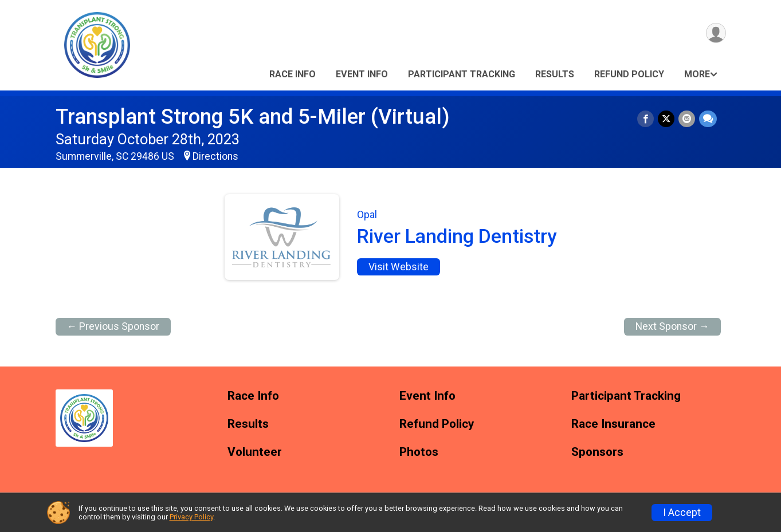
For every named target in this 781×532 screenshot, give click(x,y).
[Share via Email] (687, 119)
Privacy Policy (191, 517)
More (697, 74)
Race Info (293, 74)
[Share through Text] (708, 119)
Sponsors (597, 452)
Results (555, 74)
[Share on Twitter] (667, 119)
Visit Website (399, 267)
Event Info (362, 74)
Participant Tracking (462, 74)
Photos (419, 452)
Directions (215, 156)
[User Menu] (715, 34)
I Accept (682, 513)
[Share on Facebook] (647, 119)
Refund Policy (629, 74)
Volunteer (255, 452)
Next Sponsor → (672, 326)
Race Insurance (613, 424)
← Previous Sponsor (113, 326)
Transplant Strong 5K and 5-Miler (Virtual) (253, 117)
